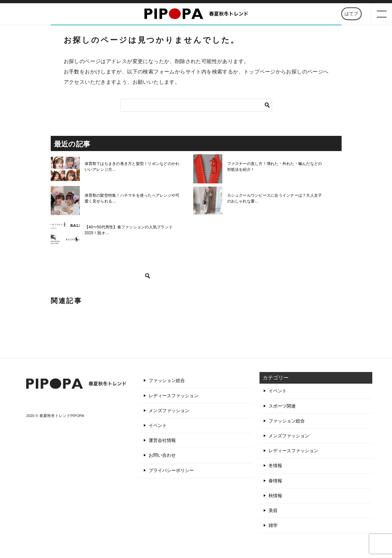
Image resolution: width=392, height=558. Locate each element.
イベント (158, 425)
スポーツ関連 (282, 406)
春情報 (275, 481)
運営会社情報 (162, 440)
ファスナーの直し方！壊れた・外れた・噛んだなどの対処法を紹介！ (276, 167)
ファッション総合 (167, 380)
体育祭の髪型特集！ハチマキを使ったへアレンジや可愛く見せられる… (133, 198)
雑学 (273, 525)
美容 (273, 510)
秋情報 (275, 496)
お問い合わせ (162, 455)
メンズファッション (169, 410)
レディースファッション (174, 396)
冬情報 (275, 465)
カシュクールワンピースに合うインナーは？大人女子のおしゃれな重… (276, 198)
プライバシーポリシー (171, 470)
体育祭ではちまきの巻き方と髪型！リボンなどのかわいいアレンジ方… (133, 167)
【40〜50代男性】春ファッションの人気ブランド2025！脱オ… (128, 230)
